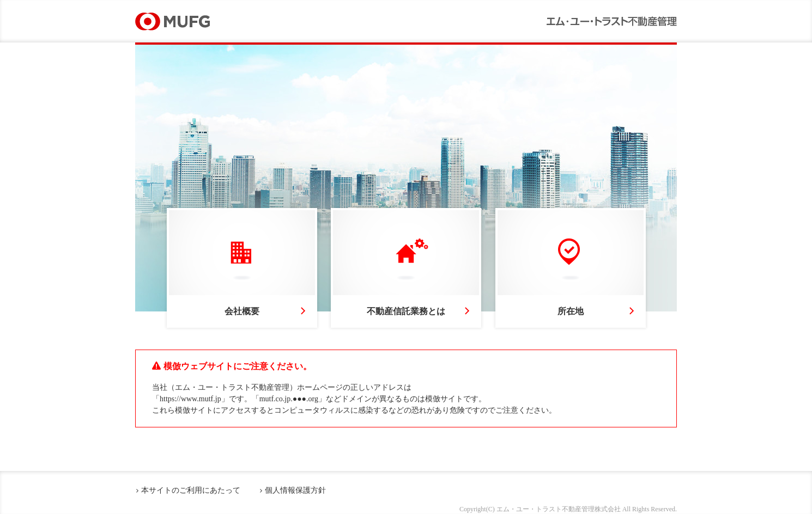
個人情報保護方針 (295, 490)
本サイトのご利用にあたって (191, 490)
